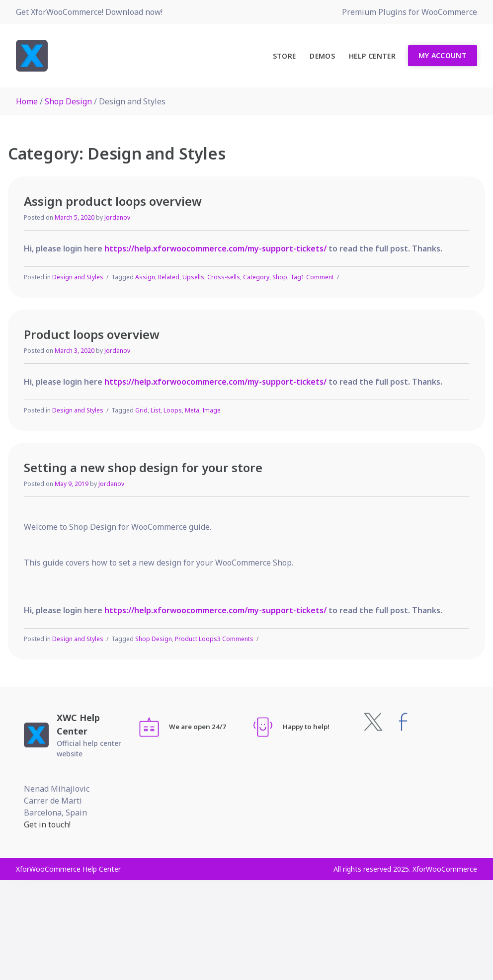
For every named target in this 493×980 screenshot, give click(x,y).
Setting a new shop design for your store (143, 467)
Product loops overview (92, 334)
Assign (145, 277)
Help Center (372, 56)
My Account (443, 55)
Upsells (193, 277)
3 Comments (235, 639)
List (156, 410)
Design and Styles (78, 277)
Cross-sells (224, 277)
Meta (192, 410)
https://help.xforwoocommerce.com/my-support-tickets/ (215, 248)
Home (27, 101)
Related (169, 277)
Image (211, 410)
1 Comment (318, 277)
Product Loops (196, 639)
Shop (280, 277)
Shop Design (68, 101)
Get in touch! (47, 824)
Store (285, 56)
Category (256, 277)
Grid (141, 410)
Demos (322, 56)
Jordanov (117, 217)
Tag (296, 277)
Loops (173, 410)
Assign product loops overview (113, 201)
